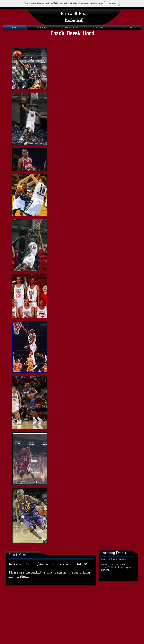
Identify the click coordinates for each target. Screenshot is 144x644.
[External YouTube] (99, 71)
